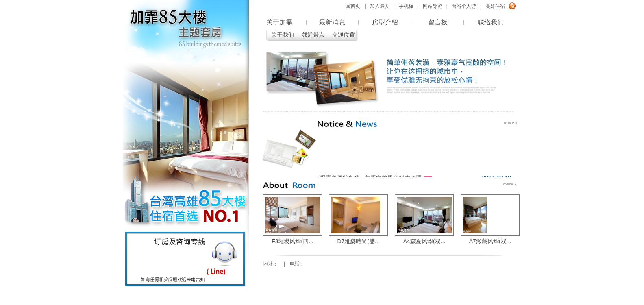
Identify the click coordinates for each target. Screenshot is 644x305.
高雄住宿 (495, 6)
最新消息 (332, 22)
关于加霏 (279, 22)
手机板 (406, 6)
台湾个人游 (464, 6)
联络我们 (491, 22)
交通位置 (344, 35)
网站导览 (433, 6)
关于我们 (283, 35)
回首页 (353, 6)
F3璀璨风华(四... (293, 241)
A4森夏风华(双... (424, 241)
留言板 (438, 22)
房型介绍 (385, 22)
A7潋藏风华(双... (490, 241)
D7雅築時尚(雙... (358, 241)
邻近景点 (313, 35)
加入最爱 (380, 6)
